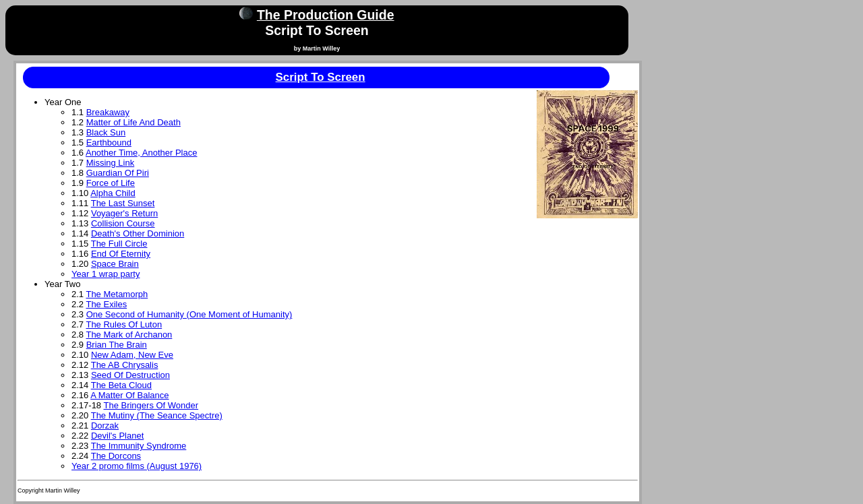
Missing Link (111, 163)
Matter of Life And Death (133, 122)
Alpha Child (113, 193)
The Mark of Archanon (129, 335)
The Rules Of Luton (124, 324)
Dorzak (105, 426)
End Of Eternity (121, 254)
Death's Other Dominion (138, 233)
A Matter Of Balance (129, 395)
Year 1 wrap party (106, 274)
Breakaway (108, 112)
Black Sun (106, 132)
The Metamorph (117, 294)
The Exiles (106, 304)
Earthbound (109, 143)
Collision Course (123, 223)
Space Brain (115, 264)
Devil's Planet (117, 436)
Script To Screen (321, 77)
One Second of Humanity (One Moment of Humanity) (189, 314)
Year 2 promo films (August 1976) (137, 466)
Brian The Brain (117, 345)
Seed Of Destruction (130, 375)
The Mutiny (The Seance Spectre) (157, 415)
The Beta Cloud (121, 385)
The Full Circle (119, 244)
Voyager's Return (124, 213)
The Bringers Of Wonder (151, 405)
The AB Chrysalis (125, 365)
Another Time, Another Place (141, 153)
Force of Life (111, 183)
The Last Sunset (123, 203)
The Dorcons (116, 456)
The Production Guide (326, 15)
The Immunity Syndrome (139, 446)
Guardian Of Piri (118, 173)
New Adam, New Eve (132, 355)
